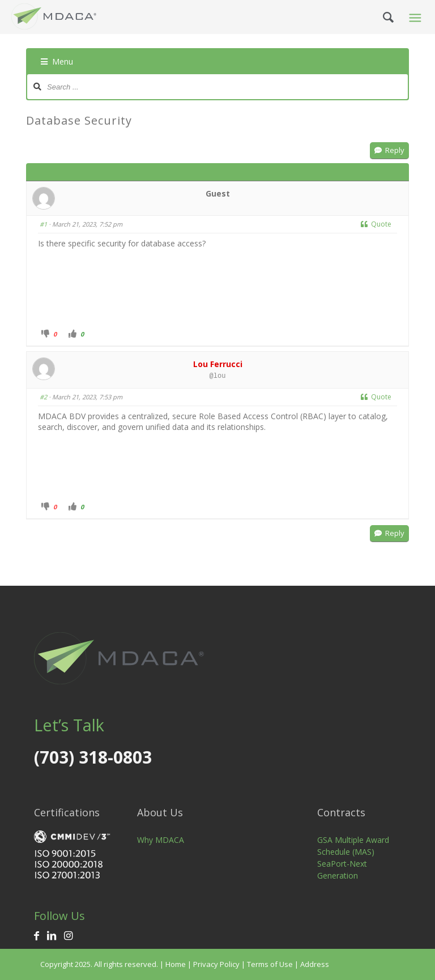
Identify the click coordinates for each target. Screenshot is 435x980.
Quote (376, 224)
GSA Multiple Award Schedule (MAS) (353, 846)
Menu (57, 61)
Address (315, 964)
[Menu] (413, 17)
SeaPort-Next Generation (342, 870)
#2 (43, 397)
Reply (389, 150)
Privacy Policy (216, 964)
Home (176, 964)
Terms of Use (270, 964)
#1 (43, 224)
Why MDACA (161, 840)
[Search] (379, 17)
